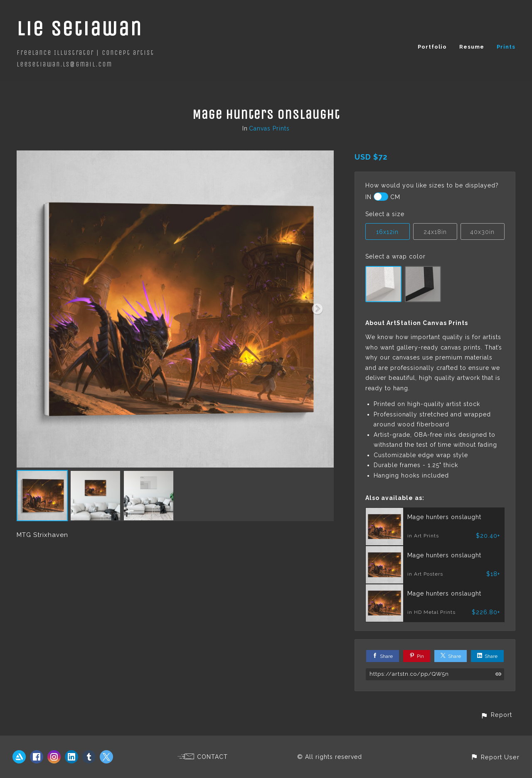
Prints (506, 47)
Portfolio (432, 47)
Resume (472, 47)
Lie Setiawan (80, 28)
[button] (496, 715)
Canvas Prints (269, 128)
